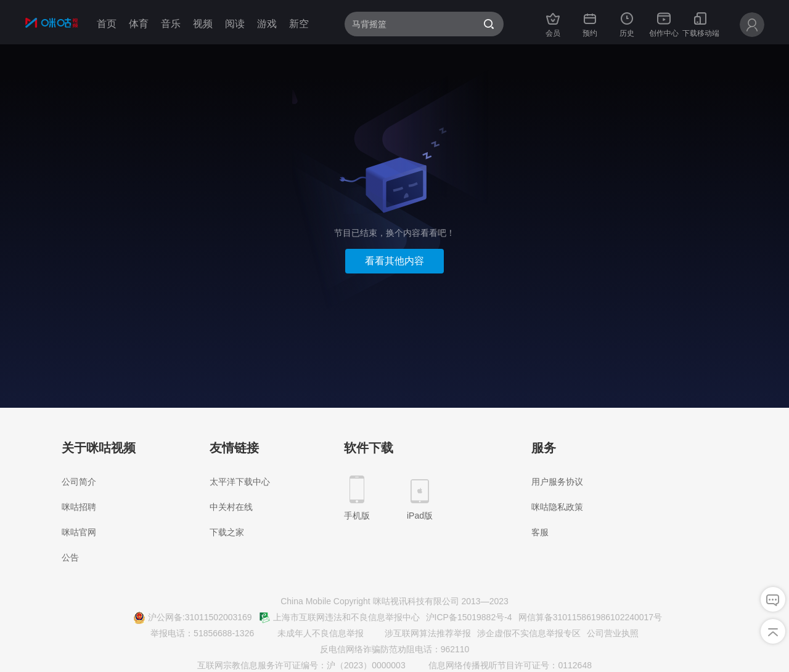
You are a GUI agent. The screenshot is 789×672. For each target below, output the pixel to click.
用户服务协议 (557, 482)
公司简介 (79, 482)
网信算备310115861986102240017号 (591, 617)
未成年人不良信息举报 (313, 634)
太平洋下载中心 (240, 482)
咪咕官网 (79, 532)
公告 (70, 557)
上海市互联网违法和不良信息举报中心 (339, 618)
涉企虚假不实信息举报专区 (529, 633)
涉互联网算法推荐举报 (420, 634)
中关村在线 (231, 507)
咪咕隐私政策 (557, 507)
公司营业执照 (613, 633)
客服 (540, 532)
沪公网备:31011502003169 (193, 618)
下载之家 (227, 532)
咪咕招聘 (79, 507)
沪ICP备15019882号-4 (469, 617)
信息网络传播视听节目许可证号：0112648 (503, 666)
